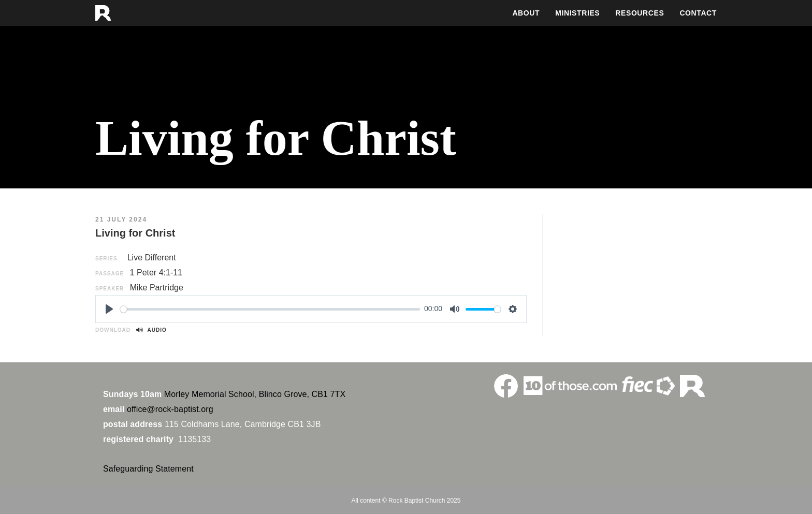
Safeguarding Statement (148, 469)
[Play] (109, 309)
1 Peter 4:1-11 (156, 273)
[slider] (270, 309)
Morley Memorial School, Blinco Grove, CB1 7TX (255, 394)
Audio (151, 330)
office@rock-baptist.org (170, 409)
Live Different (152, 258)
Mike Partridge (157, 288)
